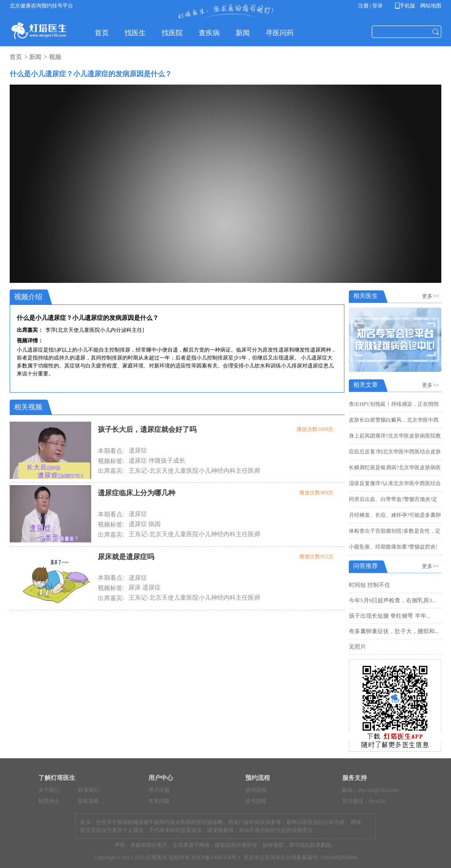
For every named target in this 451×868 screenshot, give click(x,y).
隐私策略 (89, 801)
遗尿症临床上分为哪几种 (137, 493)
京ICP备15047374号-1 (216, 857)
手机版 (407, 6)
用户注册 (159, 790)
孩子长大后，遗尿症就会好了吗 (147, 429)
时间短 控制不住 (370, 585)
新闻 (35, 57)
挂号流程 (256, 801)
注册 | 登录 (370, 6)
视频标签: (111, 461)
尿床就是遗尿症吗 (126, 557)
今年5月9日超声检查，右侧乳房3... (392, 600)
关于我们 (49, 790)
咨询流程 (256, 790)
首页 (16, 57)
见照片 (357, 647)
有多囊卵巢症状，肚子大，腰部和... (394, 631)
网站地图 (430, 6)
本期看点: (111, 451)
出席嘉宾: (111, 471)
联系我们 (89, 790)
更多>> (432, 296)
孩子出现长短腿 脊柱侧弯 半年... (390, 616)
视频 (55, 57)
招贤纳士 (49, 801)
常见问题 (159, 801)
